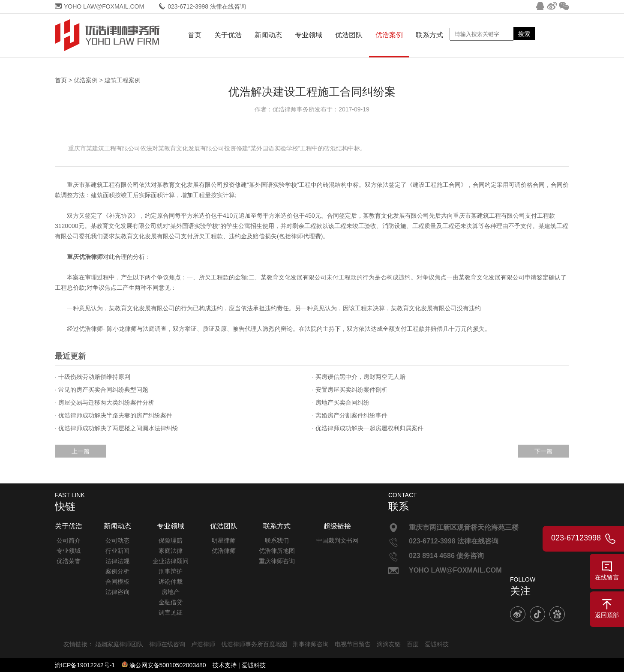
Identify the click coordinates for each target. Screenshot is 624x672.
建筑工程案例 (123, 81)
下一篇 (543, 456)
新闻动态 (268, 35)
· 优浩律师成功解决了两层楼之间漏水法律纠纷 (117, 428)
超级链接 (337, 526)
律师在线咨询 (167, 644)
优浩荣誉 (69, 561)
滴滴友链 (389, 644)
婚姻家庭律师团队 (119, 644)
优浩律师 (224, 551)
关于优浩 (228, 35)
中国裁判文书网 (337, 540)
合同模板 (117, 582)
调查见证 (171, 612)
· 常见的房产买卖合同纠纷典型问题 (102, 390)
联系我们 (277, 540)
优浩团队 (349, 35)
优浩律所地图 (277, 551)
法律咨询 (117, 592)
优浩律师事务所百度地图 (254, 644)
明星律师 (224, 540)
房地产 (171, 592)
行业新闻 (117, 551)
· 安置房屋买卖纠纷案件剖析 (350, 390)
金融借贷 (171, 602)
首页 (195, 35)
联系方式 (429, 35)
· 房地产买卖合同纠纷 (341, 402)
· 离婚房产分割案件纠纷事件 (350, 415)
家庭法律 (171, 551)
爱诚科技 (437, 644)
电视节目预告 (353, 644)
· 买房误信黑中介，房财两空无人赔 (359, 377)
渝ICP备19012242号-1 (85, 665)
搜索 (524, 34)
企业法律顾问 (171, 561)
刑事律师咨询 (311, 644)
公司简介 (69, 540)
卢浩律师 (203, 644)
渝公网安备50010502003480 (168, 665)
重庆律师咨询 (277, 561)
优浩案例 (389, 35)
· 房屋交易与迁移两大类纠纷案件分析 (105, 402)
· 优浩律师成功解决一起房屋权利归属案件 (368, 428)
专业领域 (309, 35)
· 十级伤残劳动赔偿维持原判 (93, 377)
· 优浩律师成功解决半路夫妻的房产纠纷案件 (114, 415)
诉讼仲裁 (171, 582)
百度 (413, 644)
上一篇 (81, 456)
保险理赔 (171, 540)
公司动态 (117, 540)
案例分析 (117, 571)
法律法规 (117, 561)
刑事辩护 (171, 571)
